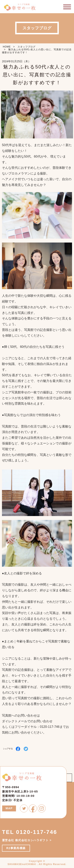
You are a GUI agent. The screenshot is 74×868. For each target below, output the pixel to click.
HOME (7, 47)
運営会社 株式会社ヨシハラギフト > (27, 840)
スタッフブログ (27, 47)
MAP (9, 808)
